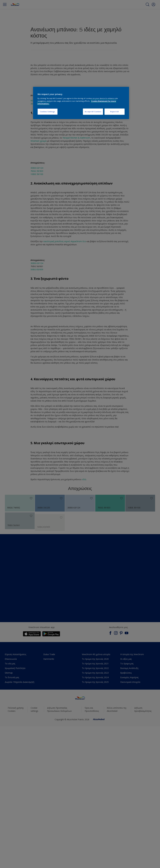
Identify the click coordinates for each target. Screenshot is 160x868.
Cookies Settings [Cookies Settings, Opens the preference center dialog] (48, 112)
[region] (81, 103)
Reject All (115, 112)
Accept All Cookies (93, 112)
